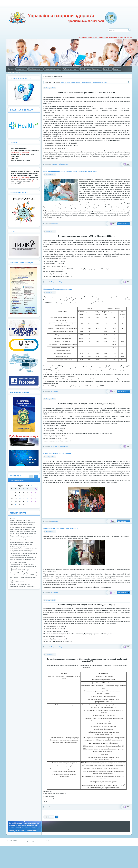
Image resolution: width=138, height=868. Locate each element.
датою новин (66, 82)
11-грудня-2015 (50, 600)
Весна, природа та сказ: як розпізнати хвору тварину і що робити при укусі (22, 528)
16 (20, 498)
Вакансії (13, 518)
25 (27, 502)
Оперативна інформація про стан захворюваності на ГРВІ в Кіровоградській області (21, 538)
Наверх (57, 817)
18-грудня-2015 (50, 399)
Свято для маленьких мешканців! (57, 454)
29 (16, 505)
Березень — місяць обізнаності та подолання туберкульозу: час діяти (22, 543)
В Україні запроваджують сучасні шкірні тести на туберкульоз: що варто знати (23, 559)
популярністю (76, 82)
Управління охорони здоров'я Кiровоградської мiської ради (63, 18)
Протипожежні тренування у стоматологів (61, 528)
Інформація (55, 224)
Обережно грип (64, 164)
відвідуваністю (86, 82)
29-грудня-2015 (50, 88)
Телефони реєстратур (88, 38)
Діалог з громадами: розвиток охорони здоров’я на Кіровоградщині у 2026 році (23, 533)
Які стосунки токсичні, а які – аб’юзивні (23, 577)
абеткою (105, 82)
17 (24, 498)
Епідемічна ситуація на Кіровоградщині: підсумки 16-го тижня (23, 581)
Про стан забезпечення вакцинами (58, 289)
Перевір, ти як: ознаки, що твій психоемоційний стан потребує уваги (22, 585)
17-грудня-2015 (50, 457)
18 (27, 498)
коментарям (97, 82)
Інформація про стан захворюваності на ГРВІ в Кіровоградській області (23, 554)
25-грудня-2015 (50, 174)
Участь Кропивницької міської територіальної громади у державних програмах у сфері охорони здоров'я (22, 523)
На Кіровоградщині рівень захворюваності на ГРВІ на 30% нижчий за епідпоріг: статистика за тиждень (23, 549)
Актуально (54, 164)
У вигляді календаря (36, 477)
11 (27, 495)
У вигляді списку (31, 477)
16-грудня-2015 (50, 531)
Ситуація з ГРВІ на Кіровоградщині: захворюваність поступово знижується (23, 566)
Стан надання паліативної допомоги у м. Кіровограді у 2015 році (70, 171)
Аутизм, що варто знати (18, 562)
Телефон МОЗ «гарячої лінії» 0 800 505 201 (116, 38)
